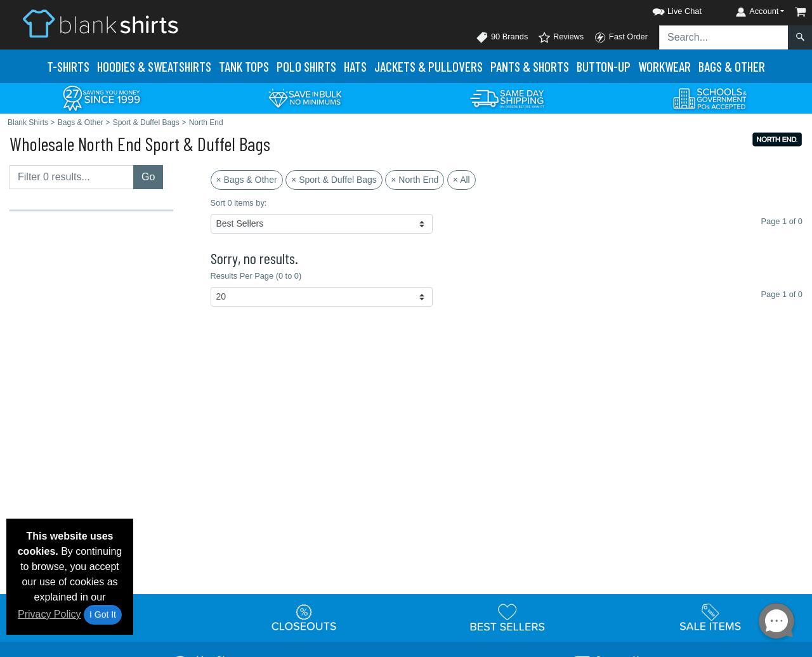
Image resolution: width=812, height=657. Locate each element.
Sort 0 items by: (239, 203)
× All (462, 180)
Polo (306, 66)
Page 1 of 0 (782, 294)
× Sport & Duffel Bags (334, 180)
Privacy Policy (49, 614)
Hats (355, 66)
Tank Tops (244, 66)
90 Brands (502, 37)
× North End (415, 180)
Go (148, 177)
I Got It (103, 614)
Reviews (561, 37)
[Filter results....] (72, 177)
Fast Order (621, 37)
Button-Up (604, 66)
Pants (530, 66)
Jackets (429, 66)
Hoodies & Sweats (154, 66)
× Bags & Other (247, 180)
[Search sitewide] (724, 37)
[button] (665, 9)
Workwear (665, 66)
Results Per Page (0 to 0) (256, 276)
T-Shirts (68, 66)
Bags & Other (732, 66)
